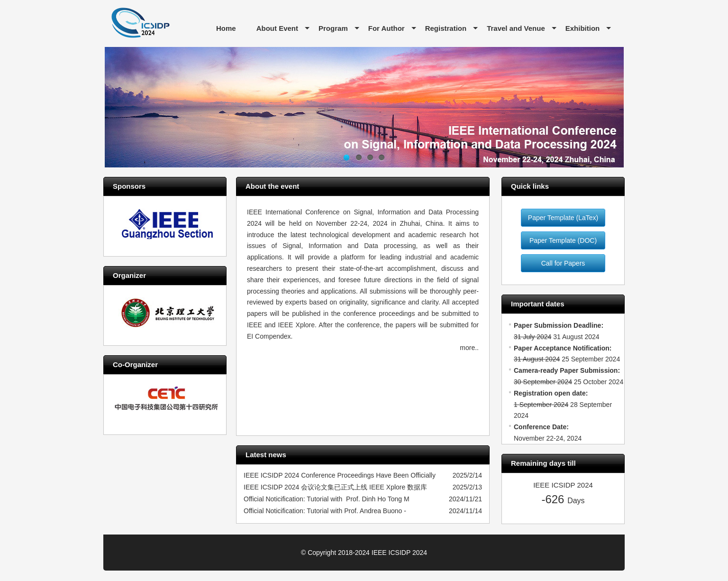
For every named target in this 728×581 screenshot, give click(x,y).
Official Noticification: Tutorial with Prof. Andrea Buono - (325, 511)
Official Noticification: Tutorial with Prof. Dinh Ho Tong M (327, 499)
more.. (469, 348)
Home (226, 28)
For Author (387, 28)
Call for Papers (563, 263)
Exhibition (583, 28)
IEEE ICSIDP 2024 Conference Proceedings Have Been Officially (340, 475)
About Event (277, 28)
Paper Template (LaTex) (563, 218)
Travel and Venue (516, 28)
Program (333, 28)
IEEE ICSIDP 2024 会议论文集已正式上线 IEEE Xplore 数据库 (335, 487)
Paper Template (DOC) (563, 240)
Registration (446, 28)
